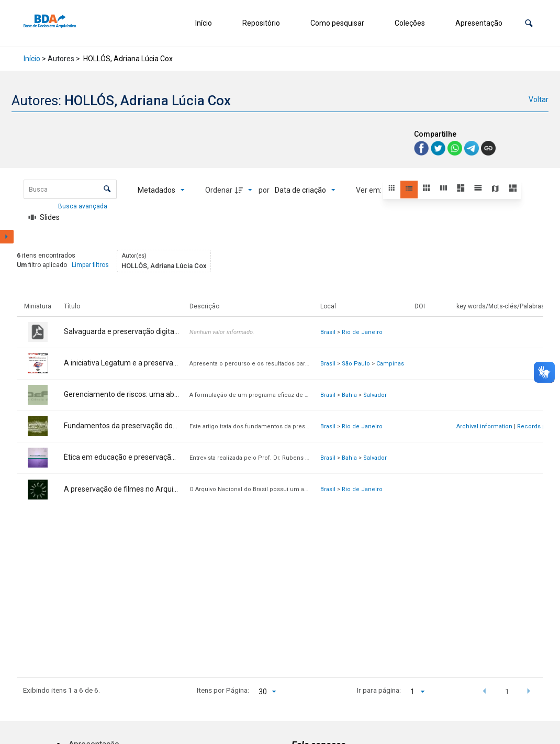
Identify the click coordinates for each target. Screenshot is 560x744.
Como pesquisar (337, 23)
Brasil (328, 332)
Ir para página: (379, 690)
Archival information (484, 426)
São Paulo (356, 364)
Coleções (410, 23)
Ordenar (219, 190)
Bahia (349, 395)
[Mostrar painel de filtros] (7, 237)
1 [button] (507, 691)
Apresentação (479, 23)
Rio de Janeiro (362, 332)
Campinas (390, 364)
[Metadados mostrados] (161, 190)
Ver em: (369, 190)
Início (204, 23)
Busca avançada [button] (83, 206)
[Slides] (44, 217)
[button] (529, 23)
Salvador (375, 395)
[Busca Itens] (70, 189)
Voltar (539, 99)
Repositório (261, 23)
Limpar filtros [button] (90, 265)
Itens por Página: (223, 690)
